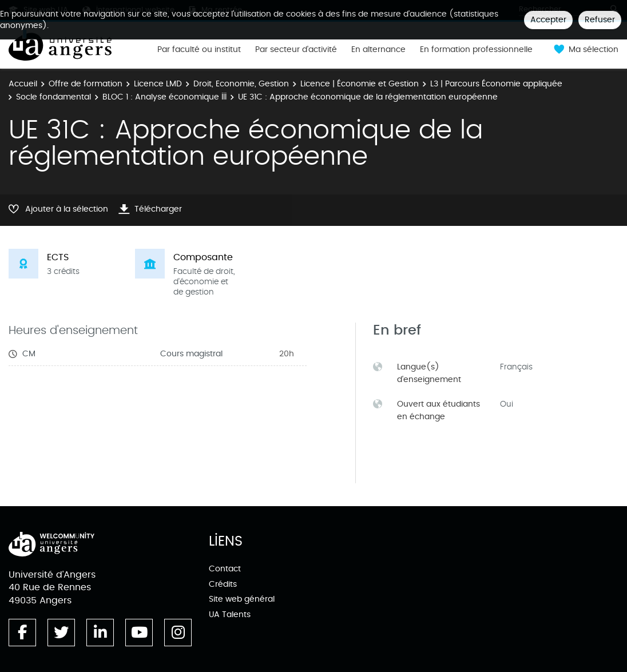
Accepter (548, 20)
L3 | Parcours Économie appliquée (496, 84)
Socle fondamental (53, 97)
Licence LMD (158, 84)
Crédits (223, 584)
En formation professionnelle (476, 50)
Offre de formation (86, 84)
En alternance (378, 50)
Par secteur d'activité (296, 50)
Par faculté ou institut (199, 50)
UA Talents (230, 615)
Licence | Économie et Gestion (360, 84)
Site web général (242, 599)
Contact (225, 569)
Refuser (600, 20)
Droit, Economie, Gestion (241, 84)
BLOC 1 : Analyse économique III (164, 97)
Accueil (23, 84)
